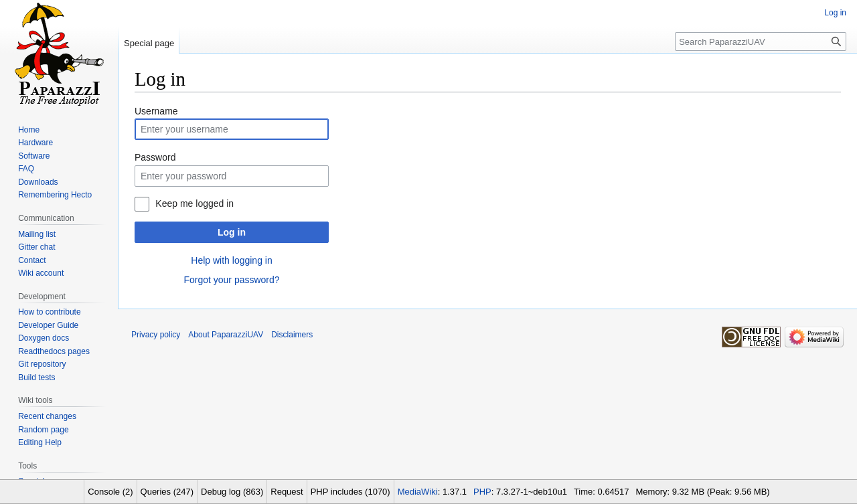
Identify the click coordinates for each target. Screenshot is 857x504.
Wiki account (41, 273)
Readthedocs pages (54, 351)
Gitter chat (36, 247)
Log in (232, 232)
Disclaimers (292, 335)
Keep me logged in (194, 203)
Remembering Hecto (55, 195)
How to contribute (49, 312)
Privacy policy (156, 335)
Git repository (42, 364)
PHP (482, 492)
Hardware (35, 143)
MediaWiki (418, 492)
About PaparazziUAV (226, 335)
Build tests (36, 377)
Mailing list (37, 234)
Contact (32, 260)
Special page (149, 43)
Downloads (38, 182)
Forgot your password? (231, 280)
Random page (43, 430)
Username (156, 111)
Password (155, 157)
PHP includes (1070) (350, 492)
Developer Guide (48, 325)
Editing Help (40, 442)
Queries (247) (167, 492)
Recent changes (47, 416)
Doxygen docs (44, 338)
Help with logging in (231, 260)
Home (29, 130)
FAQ (26, 169)
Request (287, 492)
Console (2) (110, 492)
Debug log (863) (232, 492)
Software (34, 156)
